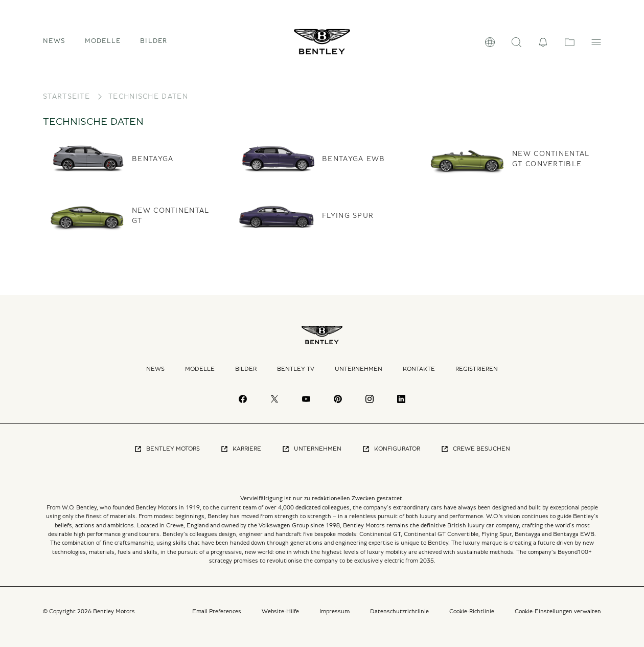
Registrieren (477, 369)
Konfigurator (391, 449)
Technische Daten (148, 97)
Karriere (241, 449)
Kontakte (419, 369)
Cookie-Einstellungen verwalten (558, 611)
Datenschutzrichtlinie (399, 611)
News (54, 41)
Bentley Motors (167, 449)
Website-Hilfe (280, 611)
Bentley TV (296, 369)
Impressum (335, 611)
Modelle (200, 369)
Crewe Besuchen (475, 449)
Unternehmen (359, 369)
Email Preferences (217, 611)
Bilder (154, 41)
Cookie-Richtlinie (472, 611)
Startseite (66, 97)
